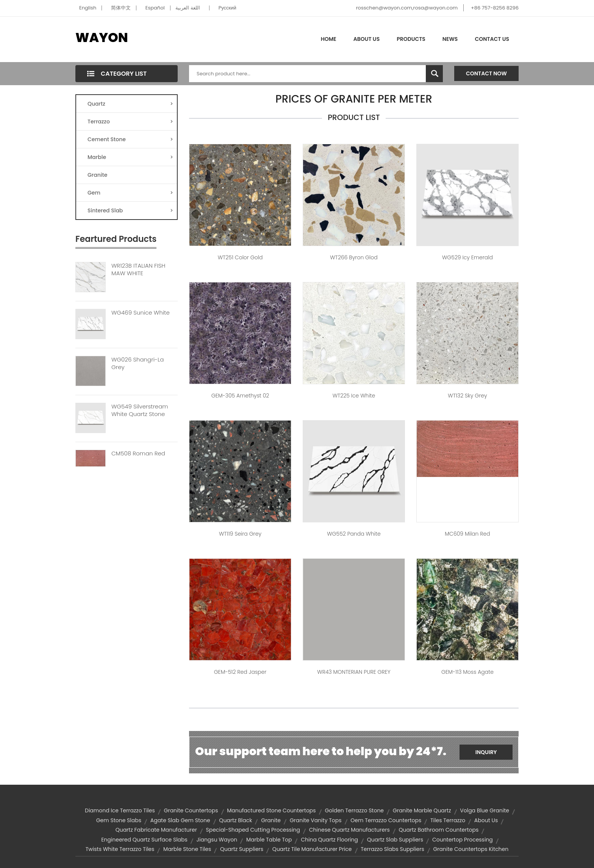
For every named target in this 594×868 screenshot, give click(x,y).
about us (486, 820)
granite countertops (191, 810)
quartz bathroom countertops (439, 830)
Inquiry (486, 752)
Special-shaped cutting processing (253, 830)
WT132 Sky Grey (467, 396)
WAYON (102, 37)
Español (155, 8)
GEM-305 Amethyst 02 (240, 396)
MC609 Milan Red (467, 534)
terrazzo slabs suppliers (392, 849)
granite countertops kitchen (471, 849)
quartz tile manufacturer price (312, 849)
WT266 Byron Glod (354, 257)
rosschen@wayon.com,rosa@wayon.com (407, 8)
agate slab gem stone (180, 820)
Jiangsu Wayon (217, 840)
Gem (130, 193)
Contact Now (486, 73)
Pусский (227, 8)
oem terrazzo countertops (386, 820)
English (88, 8)
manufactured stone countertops (271, 810)
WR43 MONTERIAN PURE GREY (354, 672)
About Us (367, 39)
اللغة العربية (188, 8)
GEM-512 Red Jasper (240, 672)
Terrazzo (130, 122)
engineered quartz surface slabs (144, 840)
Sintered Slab (130, 210)
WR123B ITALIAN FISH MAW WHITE (138, 270)
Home (329, 39)
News (450, 39)
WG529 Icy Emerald (467, 257)
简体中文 (121, 8)
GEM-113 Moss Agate (467, 672)
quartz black (235, 820)
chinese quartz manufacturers (349, 830)
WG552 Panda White (354, 534)
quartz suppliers (242, 849)
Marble (130, 157)
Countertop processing (463, 840)
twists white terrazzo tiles (120, 849)
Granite (97, 175)
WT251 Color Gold (240, 257)
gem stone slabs (119, 820)
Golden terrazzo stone (354, 810)
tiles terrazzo (448, 820)
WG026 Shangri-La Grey (138, 363)
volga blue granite (485, 810)
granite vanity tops (316, 820)
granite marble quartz (422, 810)
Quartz (130, 104)
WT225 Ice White (354, 396)
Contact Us (492, 39)
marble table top (269, 840)
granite (271, 820)
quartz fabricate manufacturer (156, 830)
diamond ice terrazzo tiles (120, 810)
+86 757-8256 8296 (495, 8)
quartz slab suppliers (395, 840)
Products (411, 39)
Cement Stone (130, 139)
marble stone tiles (187, 849)
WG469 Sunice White (141, 313)
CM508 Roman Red (138, 453)
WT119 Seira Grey (240, 534)
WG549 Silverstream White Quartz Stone (140, 410)
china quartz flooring (329, 840)
